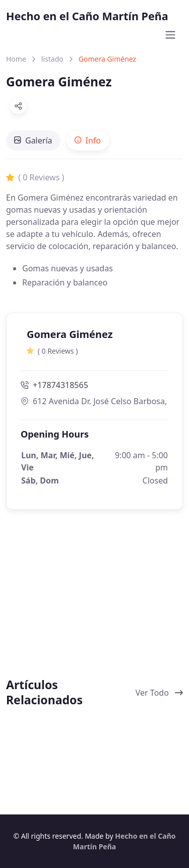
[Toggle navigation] (170, 35)
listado (52, 59)
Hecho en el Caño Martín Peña (87, 16)
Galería (33, 140)
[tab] (33, 140)
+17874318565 (54, 385)
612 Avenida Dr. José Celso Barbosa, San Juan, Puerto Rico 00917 (94, 401)
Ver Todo (159, 693)
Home (16, 59)
